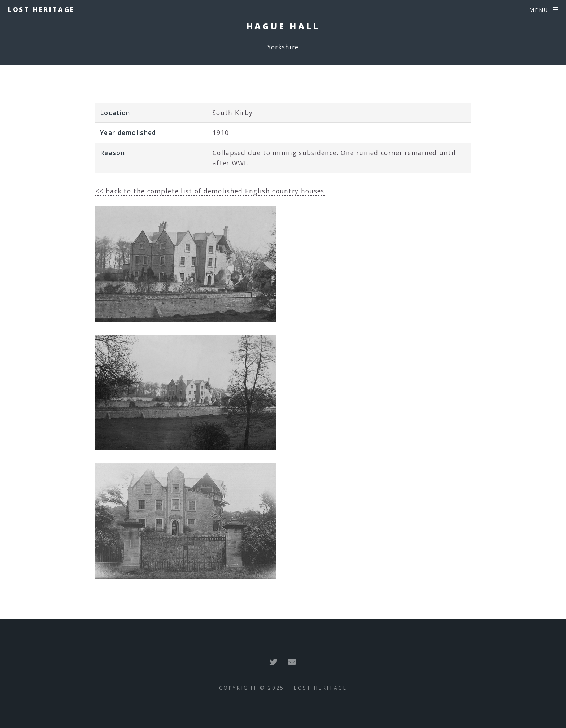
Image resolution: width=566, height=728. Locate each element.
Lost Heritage (42, 9)
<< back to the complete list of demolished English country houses (210, 191)
